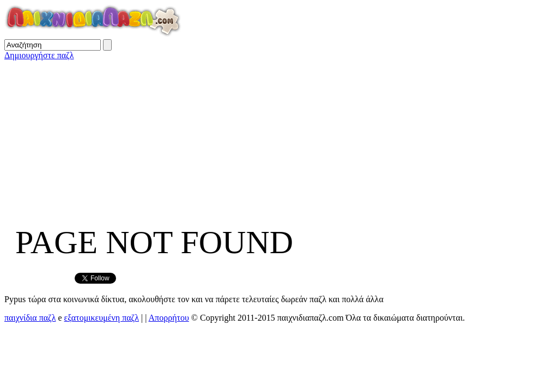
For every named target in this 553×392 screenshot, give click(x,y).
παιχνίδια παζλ (30, 318)
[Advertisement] (276, 137)
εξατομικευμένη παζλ (102, 318)
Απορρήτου (169, 318)
